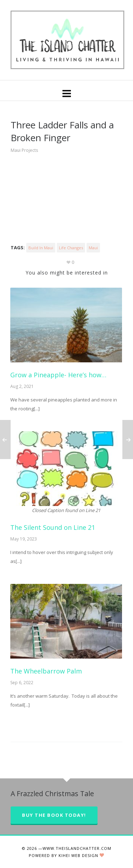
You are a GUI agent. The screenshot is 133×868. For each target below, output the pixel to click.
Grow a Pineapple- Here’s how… (58, 375)
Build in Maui (41, 248)
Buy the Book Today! (54, 815)
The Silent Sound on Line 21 (53, 527)
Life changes (71, 248)
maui (93, 248)
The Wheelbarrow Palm (46, 671)
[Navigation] (66, 93)
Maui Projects (24, 150)
